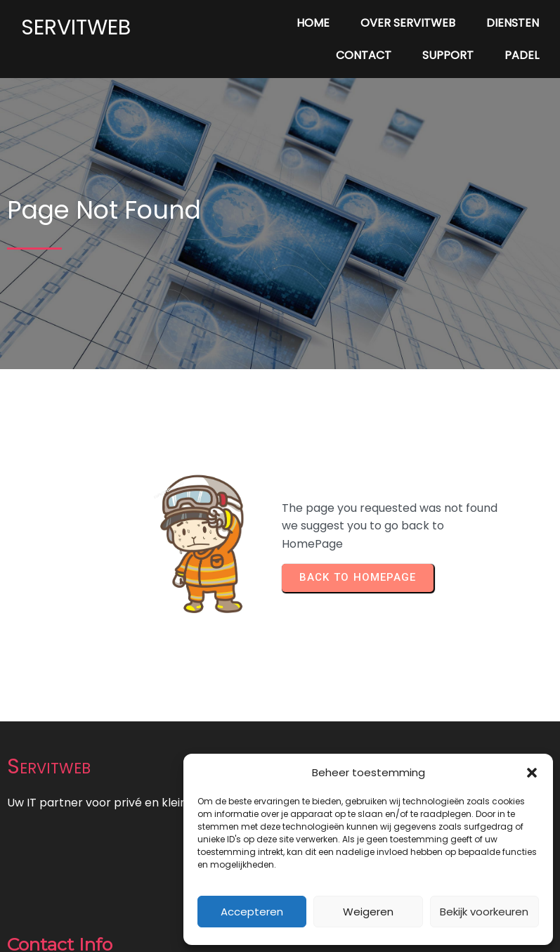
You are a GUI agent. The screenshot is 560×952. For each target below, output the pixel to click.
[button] (532, 773)
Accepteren (252, 912)
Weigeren (368, 912)
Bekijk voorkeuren (484, 912)
